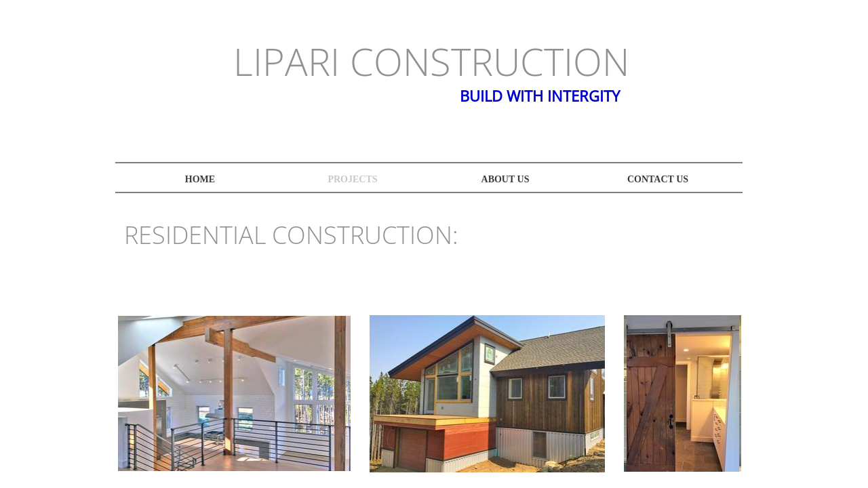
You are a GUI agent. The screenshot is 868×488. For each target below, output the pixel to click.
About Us (506, 179)
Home (200, 179)
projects (352, 179)
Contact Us (658, 179)
